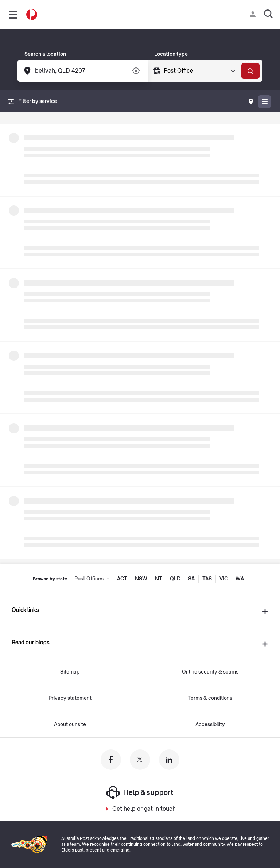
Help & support (140, 792)
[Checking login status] (254, 14)
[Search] (250, 71)
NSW (141, 579)
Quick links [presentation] (25, 610)
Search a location (45, 54)
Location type (171, 54)
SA (191, 579)
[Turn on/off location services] (136, 71)
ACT (122, 579)
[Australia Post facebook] (111, 760)
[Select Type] (199, 71)
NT (159, 579)
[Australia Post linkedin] (169, 760)
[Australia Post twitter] (140, 760)
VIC (224, 579)
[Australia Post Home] (32, 15)
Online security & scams (210, 672)
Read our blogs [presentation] (31, 643)
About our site (70, 725)
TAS (207, 579)
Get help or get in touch (144, 809)
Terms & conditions (210, 698)
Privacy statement (70, 698)
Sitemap (70, 672)
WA (240, 579)
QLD (175, 579)
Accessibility (210, 725)
